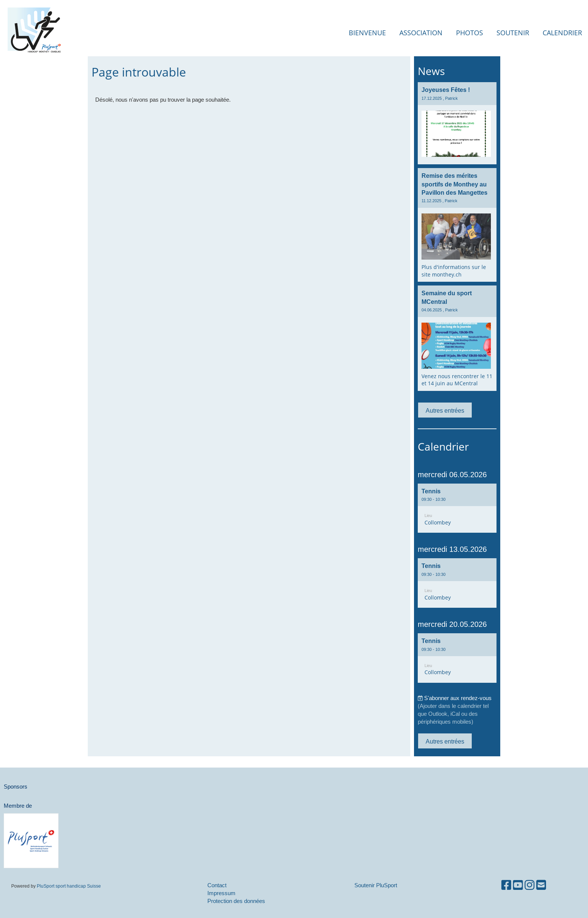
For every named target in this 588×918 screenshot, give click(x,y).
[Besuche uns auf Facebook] (506, 885)
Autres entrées (445, 410)
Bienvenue (367, 33)
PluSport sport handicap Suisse (68, 886)
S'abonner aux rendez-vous (458, 698)
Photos (469, 33)
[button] (457, 508)
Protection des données (236, 901)
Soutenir (513, 33)
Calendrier (562, 33)
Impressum (221, 893)
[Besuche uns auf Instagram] (529, 885)
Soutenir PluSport (376, 885)
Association (421, 33)
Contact (217, 885)
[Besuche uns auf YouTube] (518, 885)
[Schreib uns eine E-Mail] (541, 885)
